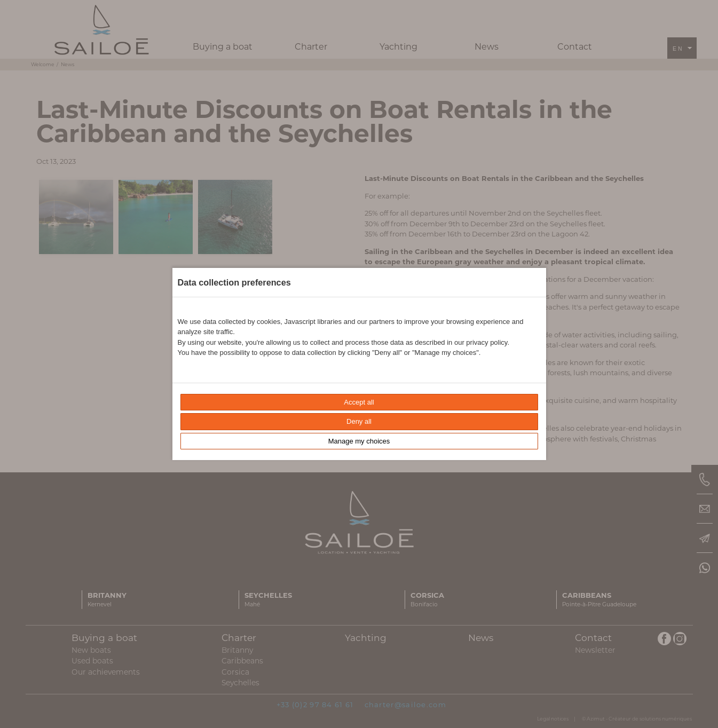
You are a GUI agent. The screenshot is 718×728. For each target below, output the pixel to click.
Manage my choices (359, 441)
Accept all (359, 402)
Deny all (359, 421)
